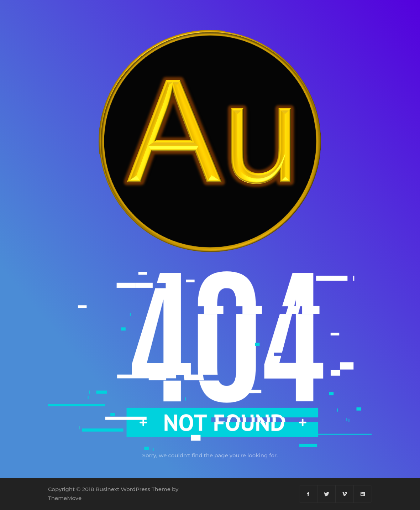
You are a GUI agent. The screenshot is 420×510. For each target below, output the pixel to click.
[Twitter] (327, 494)
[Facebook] (308, 494)
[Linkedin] (363, 494)
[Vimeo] (345, 494)
